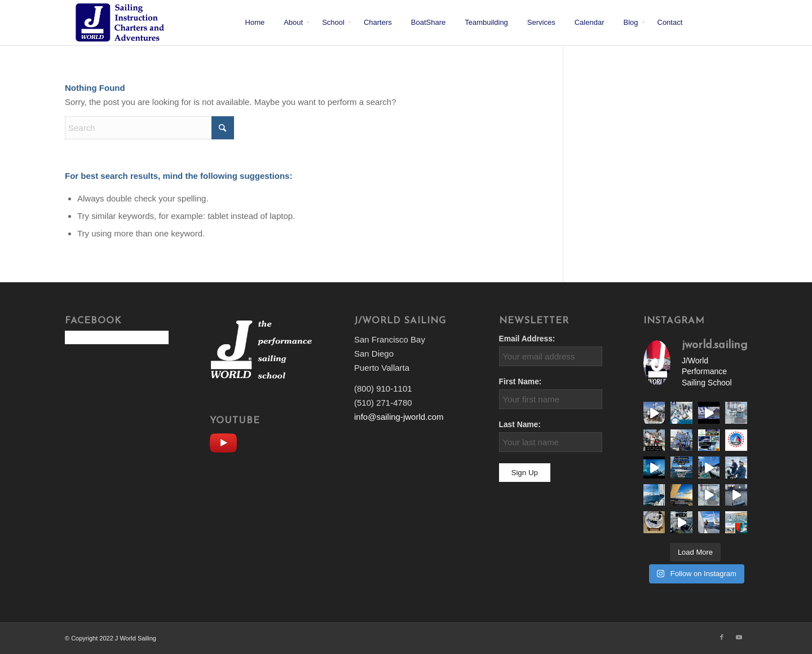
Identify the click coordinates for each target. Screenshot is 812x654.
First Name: (520, 382)
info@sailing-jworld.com (399, 417)
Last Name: (520, 425)
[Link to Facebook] (722, 637)
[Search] (149, 128)
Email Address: (527, 339)
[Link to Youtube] (739, 637)
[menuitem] (255, 23)
